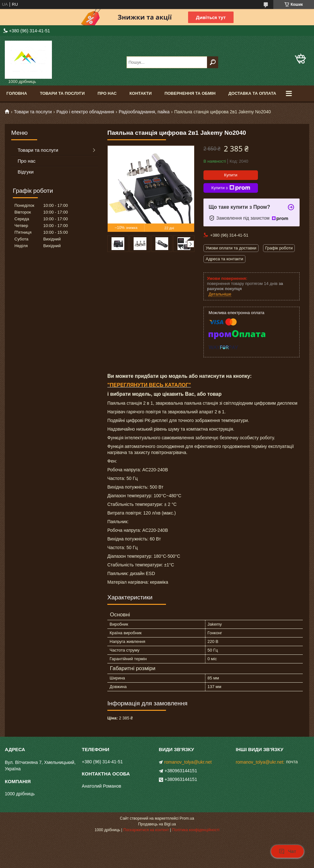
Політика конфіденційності (196, 830)
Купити (231, 175)
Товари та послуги (62, 93)
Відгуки (26, 172)
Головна (17, 93)
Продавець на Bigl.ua (157, 824)
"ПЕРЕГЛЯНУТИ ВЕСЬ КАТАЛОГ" (149, 385)
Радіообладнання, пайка (144, 112)
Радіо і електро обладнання (85, 112)
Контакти (141, 93)
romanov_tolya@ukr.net (188, 762)
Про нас (107, 93)
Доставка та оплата (252, 93)
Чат (287, 851)
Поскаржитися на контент (146, 830)
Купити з (231, 188)
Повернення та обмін (190, 93)
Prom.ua (187, 818)
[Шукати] (213, 62)
